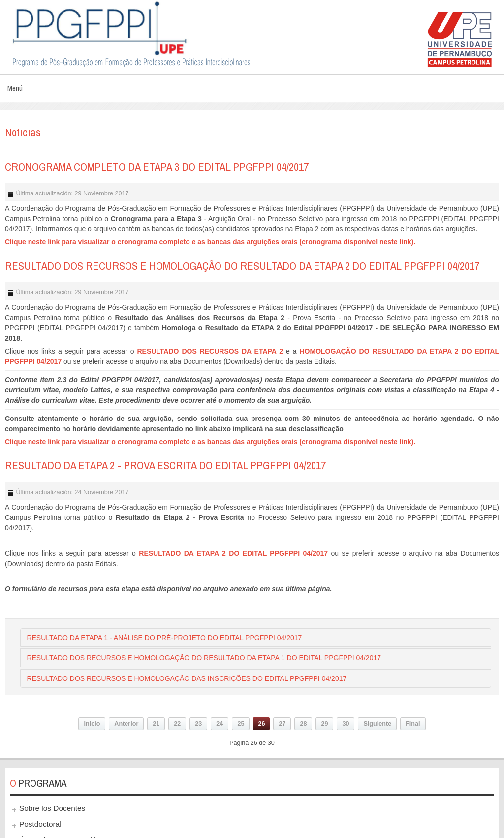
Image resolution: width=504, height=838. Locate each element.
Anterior (126, 724)
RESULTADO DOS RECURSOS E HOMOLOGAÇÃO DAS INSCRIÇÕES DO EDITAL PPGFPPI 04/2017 (187, 678)
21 (156, 724)
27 (282, 724)
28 (303, 724)
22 (177, 724)
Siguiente (377, 724)
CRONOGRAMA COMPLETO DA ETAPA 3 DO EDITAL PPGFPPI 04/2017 (157, 167)
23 (198, 724)
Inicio (92, 724)
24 (220, 724)
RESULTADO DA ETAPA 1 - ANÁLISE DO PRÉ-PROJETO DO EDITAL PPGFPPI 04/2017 (164, 638)
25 (241, 724)
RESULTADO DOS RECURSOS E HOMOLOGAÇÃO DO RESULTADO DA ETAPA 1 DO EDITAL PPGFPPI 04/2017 (204, 658)
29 (324, 724)
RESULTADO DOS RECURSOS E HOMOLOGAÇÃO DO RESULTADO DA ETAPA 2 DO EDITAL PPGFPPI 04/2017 (242, 266)
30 (346, 724)
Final (413, 724)
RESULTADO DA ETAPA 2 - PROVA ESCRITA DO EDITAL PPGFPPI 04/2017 (165, 465)
